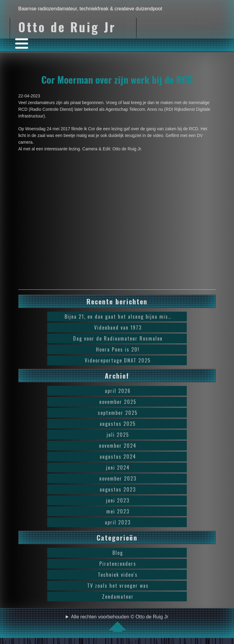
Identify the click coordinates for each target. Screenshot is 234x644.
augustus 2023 (118, 489)
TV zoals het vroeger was (118, 586)
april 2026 (118, 391)
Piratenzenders (118, 564)
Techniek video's (118, 575)
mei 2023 (118, 511)
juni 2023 (118, 500)
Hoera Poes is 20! (118, 349)
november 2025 (118, 402)
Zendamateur (118, 597)
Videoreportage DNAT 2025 (118, 360)
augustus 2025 (118, 424)
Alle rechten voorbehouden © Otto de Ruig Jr (120, 623)
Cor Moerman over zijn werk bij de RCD (117, 79)
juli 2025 (118, 435)
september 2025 (118, 413)
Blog (118, 553)
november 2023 (118, 478)
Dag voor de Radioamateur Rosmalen (118, 338)
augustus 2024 (118, 457)
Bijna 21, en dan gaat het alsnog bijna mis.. (118, 317)
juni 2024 (118, 467)
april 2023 (118, 522)
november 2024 (118, 446)
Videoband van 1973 (118, 327)
